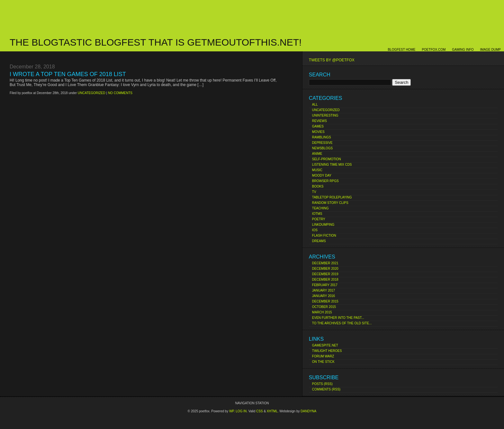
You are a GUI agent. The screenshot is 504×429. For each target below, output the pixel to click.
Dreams (319, 241)
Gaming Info (463, 50)
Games (318, 126)
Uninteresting (325, 115)
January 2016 (324, 296)
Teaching (320, 208)
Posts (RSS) (322, 384)
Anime (317, 154)
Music (317, 170)
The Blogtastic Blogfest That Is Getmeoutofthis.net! (156, 42)
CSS (260, 411)
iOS (315, 230)
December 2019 (325, 274)
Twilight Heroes (327, 351)
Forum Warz (323, 356)
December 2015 (325, 301)
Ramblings (322, 137)
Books (318, 186)
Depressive (322, 143)
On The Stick (323, 362)
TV (314, 192)
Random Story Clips (330, 203)
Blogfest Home (401, 50)
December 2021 (325, 263)
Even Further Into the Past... (338, 318)
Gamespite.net (325, 345)
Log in (241, 411)
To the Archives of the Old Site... (342, 323)
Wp (232, 411)
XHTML (272, 411)
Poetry (319, 219)
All (315, 105)
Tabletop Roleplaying (332, 197)
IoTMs (317, 214)
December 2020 (325, 269)
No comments (120, 93)
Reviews (319, 121)
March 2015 (322, 312)
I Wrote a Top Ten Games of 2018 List (68, 74)
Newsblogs (322, 148)
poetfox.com (434, 50)
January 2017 (324, 290)
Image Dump (491, 50)
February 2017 (325, 285)
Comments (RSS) (326, 389)
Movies (318, 132)
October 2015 (324, 307)
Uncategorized (326, 110)
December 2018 (325, 280)
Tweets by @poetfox (332, 60)
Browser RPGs (325, 181)
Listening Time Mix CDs (332, 165)
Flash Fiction (324, 236)
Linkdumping (323, 225)
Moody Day (322, 175)
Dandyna (308, 411)
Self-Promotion (327, 159)
